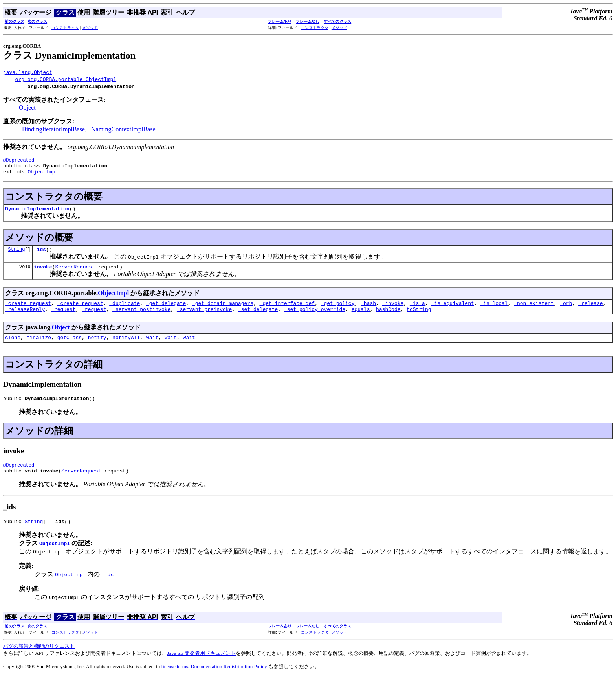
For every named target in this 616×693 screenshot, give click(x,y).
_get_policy (338, 312)
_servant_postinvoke (141, 320)
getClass (70, 349)
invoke (43, 275)
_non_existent (534, 312)
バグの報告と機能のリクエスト (39, 663)
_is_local (494, 312)
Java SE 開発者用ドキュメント (201, 670)
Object (27, 109)
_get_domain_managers (223, 312)
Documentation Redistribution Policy (229, 683)
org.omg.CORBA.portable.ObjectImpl (66, 80)
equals (361, 320)
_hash (368, 312)
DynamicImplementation (37, 214)
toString (419, 320)
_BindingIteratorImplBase (52, 130)
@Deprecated (19, 162)
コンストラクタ (65, 28)
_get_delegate (166, 312)
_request (63, 320)
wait (152, 349)
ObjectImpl (43, 176)
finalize (39, 349)
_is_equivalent (452, 312)
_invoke (393, 312)
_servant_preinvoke (204, 320)
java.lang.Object (28, 73)
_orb (566, 312)
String (16, 256)
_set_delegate (258, 320)
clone (13, 349)
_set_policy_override (315, 320)
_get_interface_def (287, 312)
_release (590, 312)
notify (97, 349)
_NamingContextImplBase (122, 130)
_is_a (417, 312)
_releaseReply (25, 320)
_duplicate (125, 312)
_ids (40, 256)
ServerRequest (75, 275)
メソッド (90, 28)
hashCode (388, 320)
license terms (175, 683)
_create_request (28, 312)
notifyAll (126, 349)
